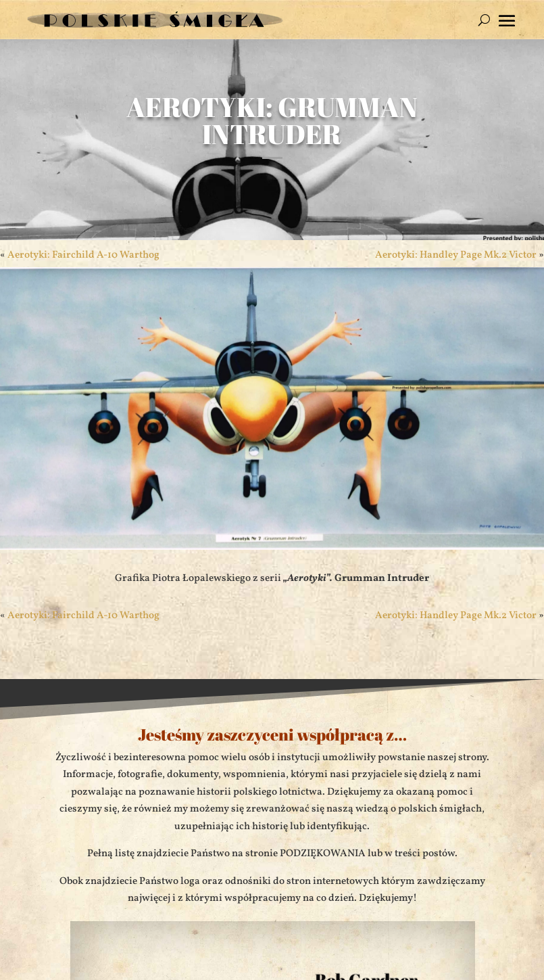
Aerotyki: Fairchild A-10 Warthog (83, 255)
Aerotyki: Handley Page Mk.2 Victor (456, 255)
